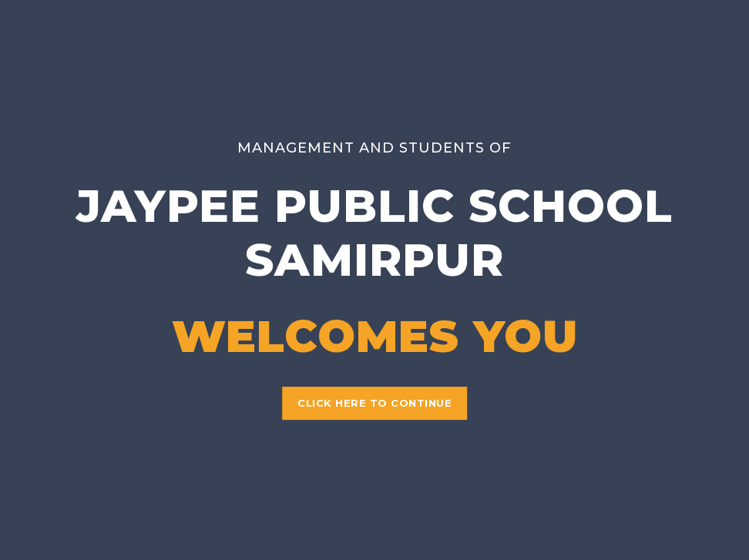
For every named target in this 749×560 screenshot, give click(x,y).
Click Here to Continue (374, 403)
